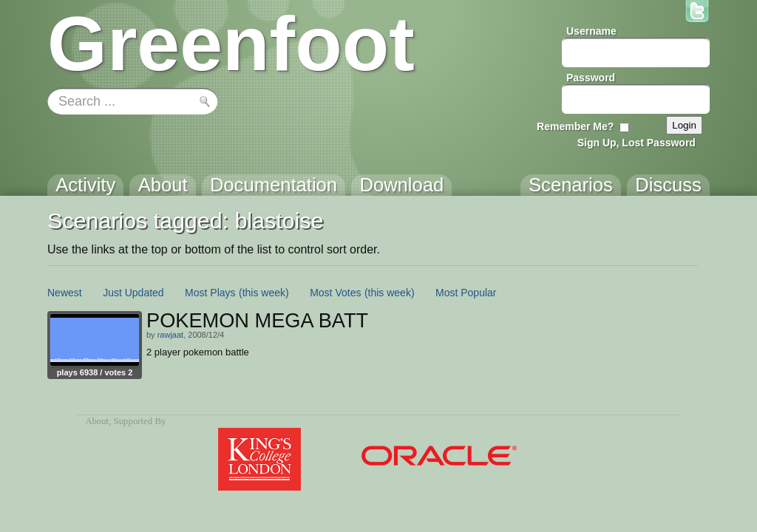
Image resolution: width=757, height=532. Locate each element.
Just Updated (133, 293)
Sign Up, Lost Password (637, 143)
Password (591, 78)
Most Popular (466, 293)
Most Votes (335, 293)
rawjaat (170, 335)
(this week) (264, 293)
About (97, 421)
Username (591, 31)
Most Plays (210, 293)
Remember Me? (575, 126)
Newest (65, 293)
